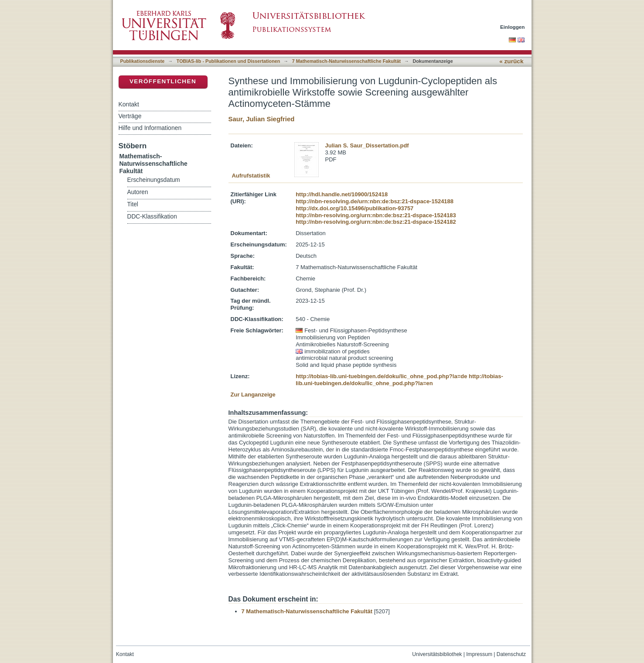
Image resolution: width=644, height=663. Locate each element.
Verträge (130, 116)
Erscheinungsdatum (154, 180)
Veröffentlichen (163, 81)
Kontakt (129, 104)
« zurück (511, 61)
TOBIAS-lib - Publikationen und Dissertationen (228, 61)
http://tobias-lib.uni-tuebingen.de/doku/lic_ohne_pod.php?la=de (381, 376)
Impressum (479, 654)
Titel (133, 204)
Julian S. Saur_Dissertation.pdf (367, 145)
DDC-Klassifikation (152, 217)
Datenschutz (511, 654)
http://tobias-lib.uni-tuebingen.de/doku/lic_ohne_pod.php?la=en (399, 380)
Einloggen (513, 27)
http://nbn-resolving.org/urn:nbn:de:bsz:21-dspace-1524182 (376, 222)
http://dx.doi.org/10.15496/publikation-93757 (354, 208)
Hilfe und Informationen (150, 128)
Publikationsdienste (143, 61)
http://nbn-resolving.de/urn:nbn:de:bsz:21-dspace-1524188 (375, 201)
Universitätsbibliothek (437, 654)
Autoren (138, 192)
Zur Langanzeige (253, 395)
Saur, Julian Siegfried (262, 119)
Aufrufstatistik (251, 176)
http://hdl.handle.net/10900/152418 (342, 194)
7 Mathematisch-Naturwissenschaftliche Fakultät (346, 61)
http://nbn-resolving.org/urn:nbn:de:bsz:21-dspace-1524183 (376, 215)
